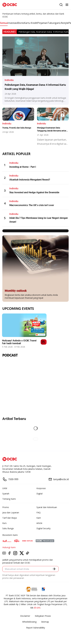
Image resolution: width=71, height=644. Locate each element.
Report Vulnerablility (36, 628)
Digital (39, 494)
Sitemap (45, 622)
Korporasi (41, 488)
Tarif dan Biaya (10, 518)
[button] (54, 569)
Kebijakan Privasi (43, 616)
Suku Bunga (8, 528)
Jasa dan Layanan (11, 513)
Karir (39, 518)
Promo (6, 507)
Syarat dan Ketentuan (47, 507)
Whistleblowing (29, 622)
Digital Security (43, 528)
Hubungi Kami (9, 547)
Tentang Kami (9, 499)
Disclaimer (25, 616)
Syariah (6, 494)
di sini (37, 608)
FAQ (39, 513)
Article (39, 523)
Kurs (4, 523)
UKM (5, 488)
